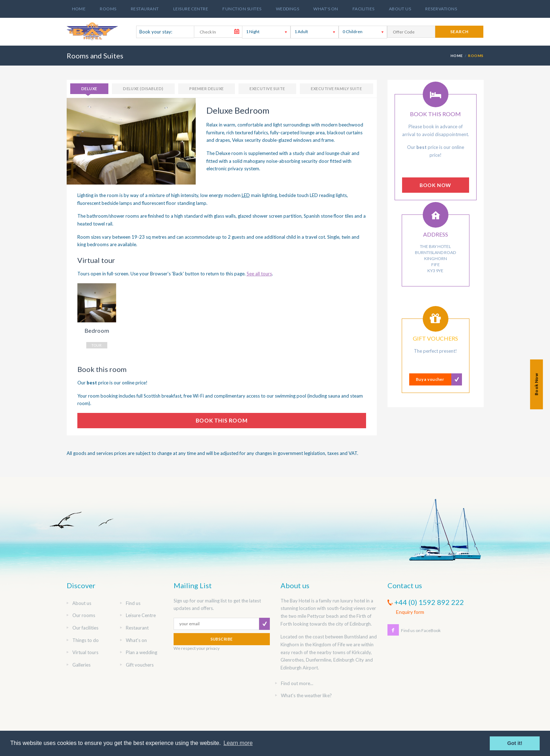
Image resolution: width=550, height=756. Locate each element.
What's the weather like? (306, 695)
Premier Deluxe (206, 89)
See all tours (259, 274)
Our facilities (85, 628)
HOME (457, 56)
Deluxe (89, 89)
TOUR (97, 345)
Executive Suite (267, 89)
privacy (213, 648)
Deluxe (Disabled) (143, 89)
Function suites (242, 9)
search (459, 32)
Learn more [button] (238, 743)
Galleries (81, 665)
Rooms (108, 9)
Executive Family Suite (336, 89)
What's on (136, 640)
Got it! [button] (515, 743)
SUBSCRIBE (222, 639)
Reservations (441, 9)
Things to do (86, 640)
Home (79, 9)
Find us (133, 603)
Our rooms (84, 615)
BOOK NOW (435, 185)
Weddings (288, 9)
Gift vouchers (140, 665)
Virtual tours (85, 652)
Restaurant (145, 9)
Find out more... (297, 683)
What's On (326, 9)
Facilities (364, 9)
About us (400, 9)
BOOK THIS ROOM (222, 420)
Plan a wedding (142, 652)
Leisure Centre (191, 9)
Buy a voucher (430, 379)
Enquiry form (410, 612)
